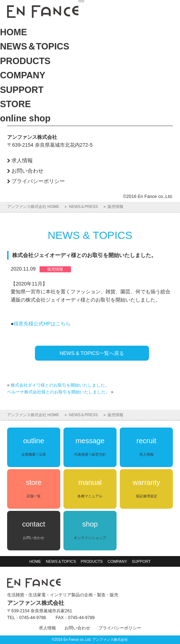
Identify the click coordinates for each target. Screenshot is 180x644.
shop (90, 530)
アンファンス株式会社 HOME (33, 206)
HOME (14, 32)
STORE (16, 104)
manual (90, 488)
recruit (146, 447)
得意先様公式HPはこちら (42, 324)
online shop (25, 118)
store (34, 488)
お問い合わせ (27, 171)
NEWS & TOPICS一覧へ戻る (92, 353)
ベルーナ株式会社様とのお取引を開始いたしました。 (58, 392)
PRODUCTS (25, 61)
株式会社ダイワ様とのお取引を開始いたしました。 (60, 385)
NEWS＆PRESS (83, 206)
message (90, 447)
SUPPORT (22, 90)
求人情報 (22, 160)
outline (34, 447)
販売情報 (115, 206)
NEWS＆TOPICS (35, 46)
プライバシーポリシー (38, 181)
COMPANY (23, 75)
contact (34, 530)
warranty (146, 488)
